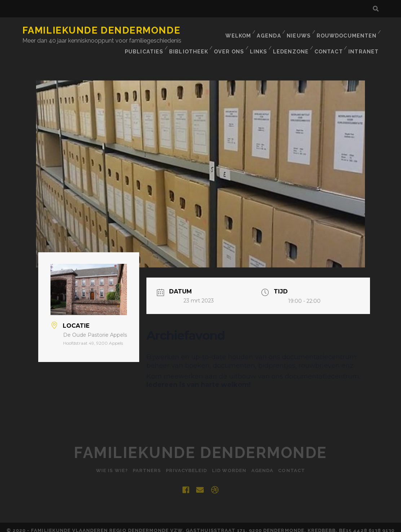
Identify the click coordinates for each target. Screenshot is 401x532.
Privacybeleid (186, 464)
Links (326, 40)
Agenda (270, 30)
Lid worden (230, 464)
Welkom (238, 30)
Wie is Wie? (106, 464)
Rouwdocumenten (347, 30)
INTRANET (365, 49)
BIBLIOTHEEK (255, 40)
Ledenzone (359, 40)
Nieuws (300, 30)
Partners (143, 464)
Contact (329, 49)
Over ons (296, 40)
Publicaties (211, 40)
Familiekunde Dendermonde (101, 30)
